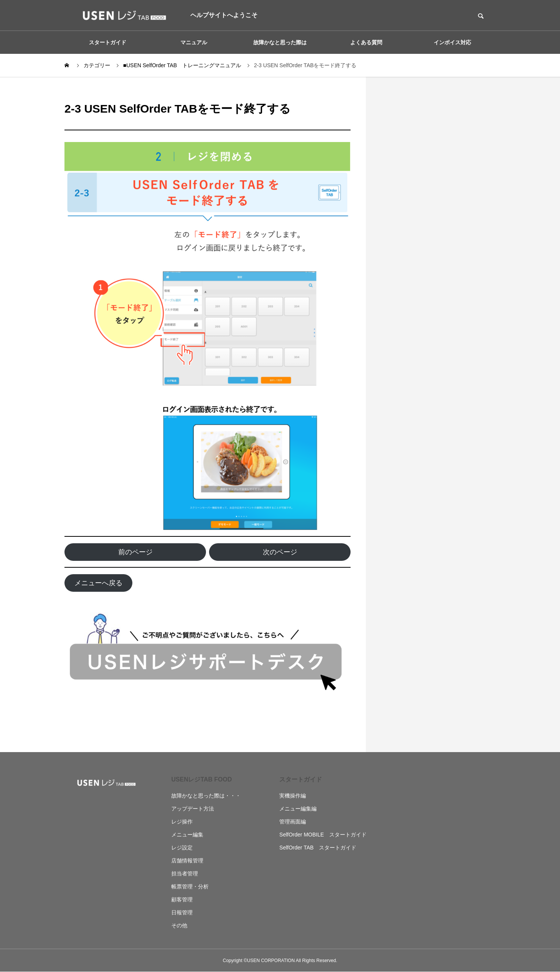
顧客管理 (182, 899)
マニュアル (194, 42)
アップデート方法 (193, 809)
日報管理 (182, 912)
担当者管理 (185, 874)
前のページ (135, 552)
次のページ (280, 552)
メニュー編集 (187, 835)
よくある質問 (366, 42)
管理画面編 (293, 822)
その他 (179, 925)
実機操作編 (293, 796)
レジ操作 (182, 822)
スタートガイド (108, 42)
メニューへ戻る (98, 583)
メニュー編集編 (298, 809)
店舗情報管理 (187, 861)
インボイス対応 (452, 42)
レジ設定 (182, 848)
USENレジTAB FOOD (202, 779)
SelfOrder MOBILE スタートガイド (323, 835)
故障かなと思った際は (280, 42)
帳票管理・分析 (190, 886)
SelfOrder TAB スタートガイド (318, 848)
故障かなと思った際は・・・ (206, 796)
